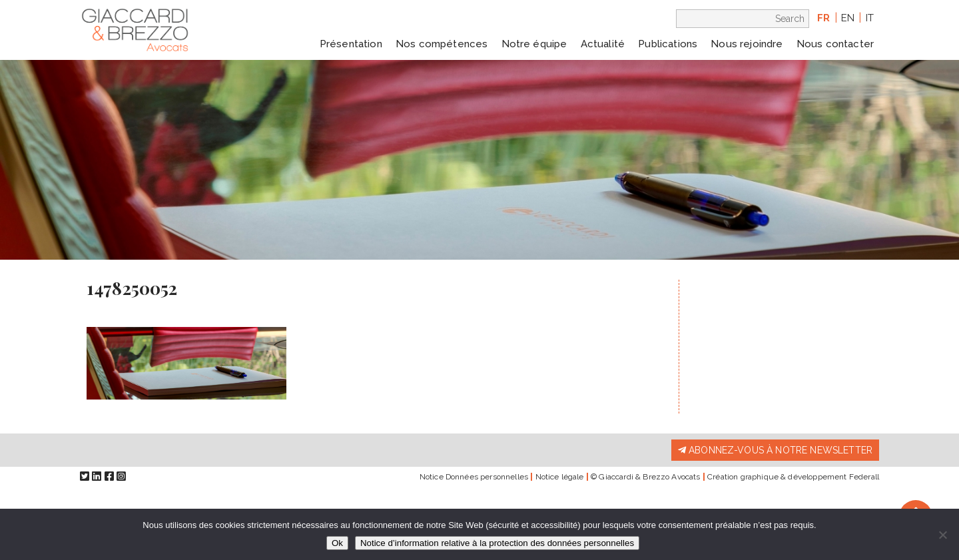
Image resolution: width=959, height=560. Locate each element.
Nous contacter (835, 44)
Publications (668, 44)
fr (823, 18)
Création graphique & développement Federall (793, 477)
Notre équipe (534, 44)
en (848, 18)
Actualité (603, 44)
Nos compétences (442, 44)
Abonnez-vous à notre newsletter (775, 450)
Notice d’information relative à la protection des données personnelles (497, 543)
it (870, 18)
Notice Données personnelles (474, 477)
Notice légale (560, 477)
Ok (337, 543)
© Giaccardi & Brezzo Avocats (645, 477)
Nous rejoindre (747, 44)
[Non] (942, 535)
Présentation (351, 44)
